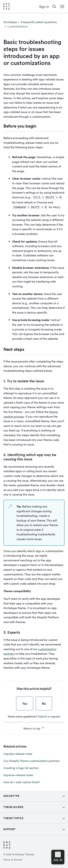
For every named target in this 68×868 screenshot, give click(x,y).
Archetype (10, 22)
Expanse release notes (18, 774)
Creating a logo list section (21, 767)
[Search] (54, 7)
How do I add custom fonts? (22, 781)
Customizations (17, 26)
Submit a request (49, 716)
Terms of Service (13, 859)
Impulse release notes (18, 753)
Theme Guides (13, 806)
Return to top (34, 727)
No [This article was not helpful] (44, 703)
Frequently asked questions (39, 22)
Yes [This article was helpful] (25, 703)
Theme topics (13, 817)
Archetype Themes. (23, 853)
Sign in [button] (44, 6)
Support (9, 829)
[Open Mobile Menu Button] (62, 7)
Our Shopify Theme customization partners (32, 760)
